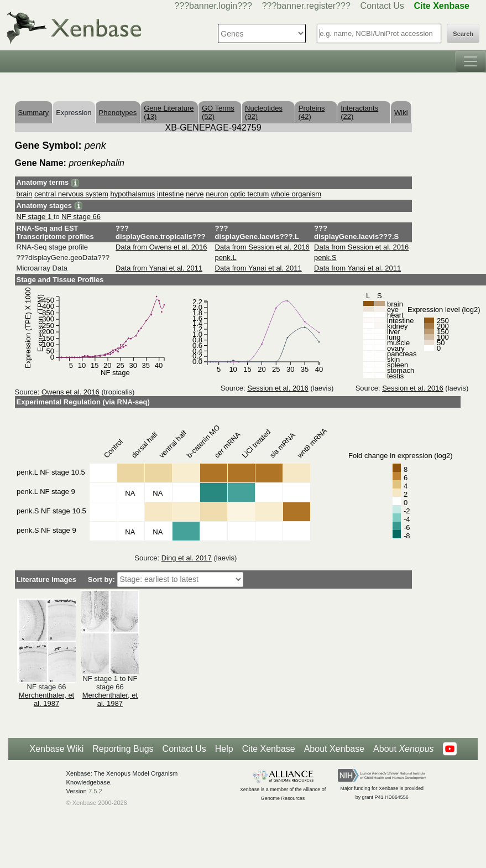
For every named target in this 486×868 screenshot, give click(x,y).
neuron (217, 194)
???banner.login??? (213, 6)
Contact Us (382, 6)
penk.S (325, 258)
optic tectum (249, 194)
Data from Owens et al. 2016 (161, 247)
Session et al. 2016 (278, 388)
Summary (34, 113)
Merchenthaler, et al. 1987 (46, 699)
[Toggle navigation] (471, 61)
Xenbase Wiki (56, 749)
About (403, 749)
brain (25, 194)
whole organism (296, 194)
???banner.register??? (306, 6)
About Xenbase (334, 749)
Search (463, 34)
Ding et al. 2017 (187, 558)
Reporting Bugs (123, 749)
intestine (170, 194)
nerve (195, 194)
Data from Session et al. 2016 (262, 247)
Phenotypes (118, 113)
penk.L (226, 258)
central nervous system (71, 194)
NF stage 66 (81, 217)
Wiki (401, 113)
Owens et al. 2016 (70, 392)
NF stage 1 (35, 217)
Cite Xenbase (269, 749)
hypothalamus (132, 194)
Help (224, 749)
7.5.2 (95, 791)
